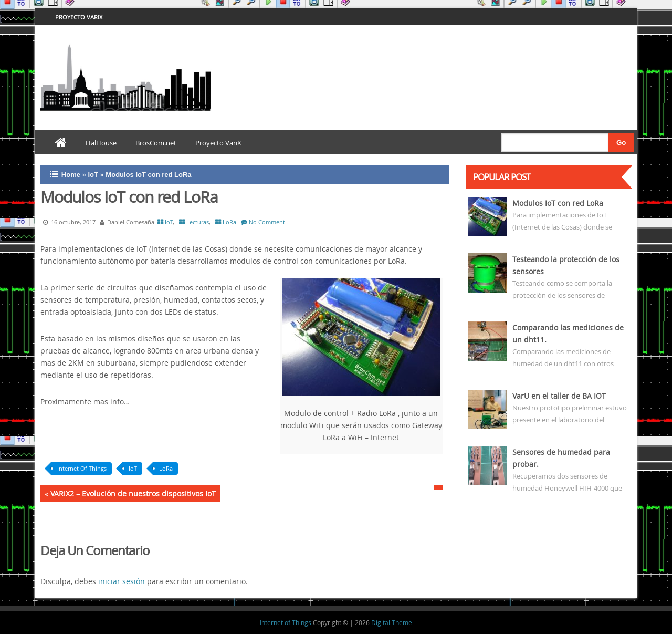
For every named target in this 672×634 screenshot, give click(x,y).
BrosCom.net (156, 143)
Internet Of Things (82, 468)
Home (71, 175)
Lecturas (198, 222)
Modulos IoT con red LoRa (558, 203)
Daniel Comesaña (126, 222)
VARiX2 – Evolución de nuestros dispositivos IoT (133, 493)
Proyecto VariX (79, 17)
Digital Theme (392, 622)
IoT (93, 175)
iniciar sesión (122, 581)
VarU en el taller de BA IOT (559, 396)
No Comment (267, 222)
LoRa (229, 222)
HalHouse (101, 143)
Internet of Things (286, 622)
